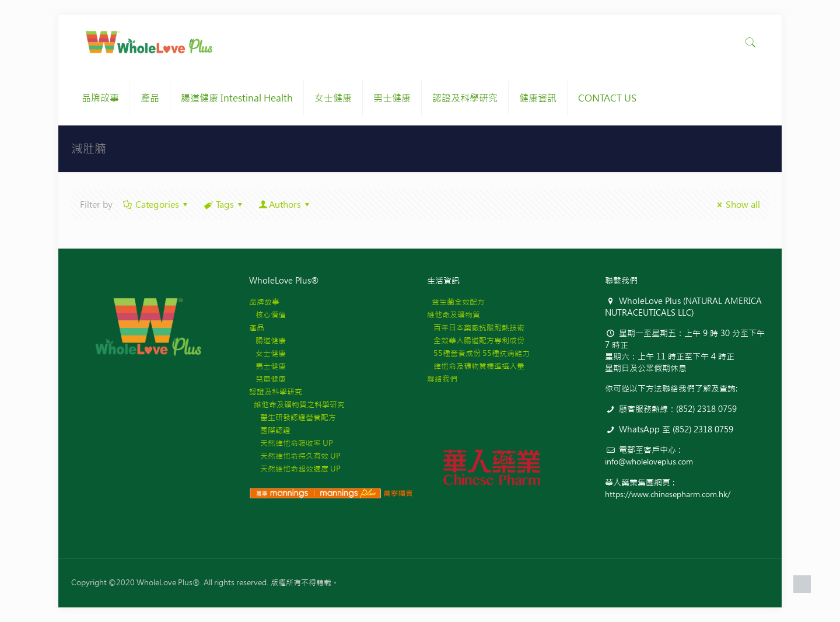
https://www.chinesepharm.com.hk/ (668, 495)
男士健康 (267, 366)
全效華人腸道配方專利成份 (476, 340)
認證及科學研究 (276, 392)
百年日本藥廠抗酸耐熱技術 (476, 328)
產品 (257, 328)
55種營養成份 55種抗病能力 (478, 353)
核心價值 (267, 315)
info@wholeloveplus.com (649, 462)
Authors (285, 205)
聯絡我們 (442, 379)
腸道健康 (267, 340)
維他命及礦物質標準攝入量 (476, 366)
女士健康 (267, 353)
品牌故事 (264, 302)
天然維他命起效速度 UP (295, 469)
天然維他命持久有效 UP (295, 456)
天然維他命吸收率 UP (291, 443)
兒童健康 (267, 379)
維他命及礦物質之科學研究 (297, 405)
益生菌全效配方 (456, 302)
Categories (156, 205)
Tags (224, 205)
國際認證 (270, 430)
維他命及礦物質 (454, 315)
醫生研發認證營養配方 (293, 417)
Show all (737, 205)
